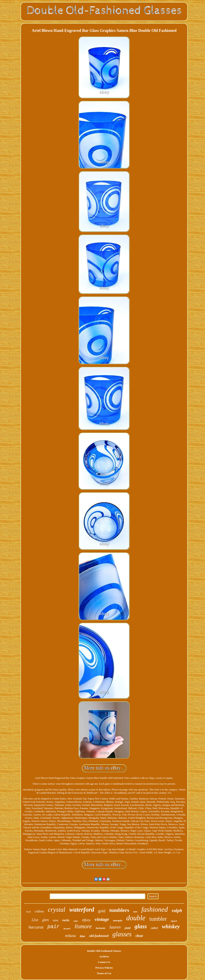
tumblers (119, 910)
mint (56, 920)
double (136, 918)
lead (28, 912)
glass (141, 926)
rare (135, 912)
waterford (82, 910)
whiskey (171, 926)
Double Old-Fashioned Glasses (104, 951)
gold (102, 911)
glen (46, 920)
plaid (128, 928)
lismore (83, 926)
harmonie (100, 928)
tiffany (86, 920)
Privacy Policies (104, 968)
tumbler (158, 919)
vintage (102, 919)
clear (139, 936)
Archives (104, 956)
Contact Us (104, 962)
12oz (35, 920)
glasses (122, 934)
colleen (39, 911)
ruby (76, 921)
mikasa (70, 936)
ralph (177, 911)
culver (154, 928)
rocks (66, 920)
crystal (57, 909)
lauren (115, 927)
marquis (118, 920)
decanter (67, 929)
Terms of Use (104, 973)
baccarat (36, 927)
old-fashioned (99, 936)
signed (174, 921)
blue (83, 936)
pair (53, 927)
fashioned (155, 909)
